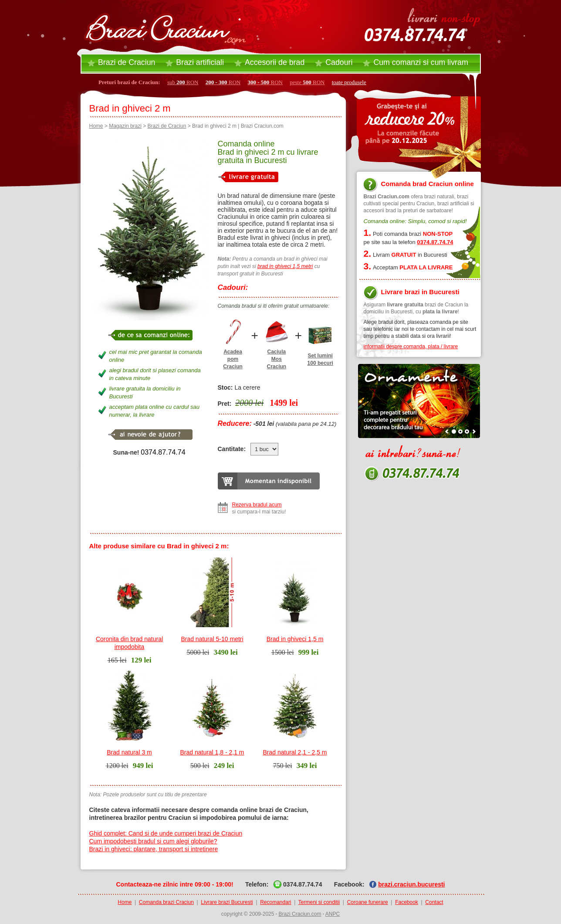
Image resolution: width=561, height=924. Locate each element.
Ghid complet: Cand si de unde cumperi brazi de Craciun (166, 833)
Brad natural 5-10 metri (212, 639)
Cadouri (339, 62)
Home (96, 126)
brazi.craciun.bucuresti (411, 884)
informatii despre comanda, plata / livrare (411, 346)
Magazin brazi (125, 126)
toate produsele (349, 82)
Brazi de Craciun (127, 62)
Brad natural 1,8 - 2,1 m (212, 752)
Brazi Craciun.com (300, 914)
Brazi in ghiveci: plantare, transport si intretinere (154, 849)
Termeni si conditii (319, 902)
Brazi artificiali (200, 62)
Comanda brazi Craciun (166, 902)
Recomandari (275, 902)
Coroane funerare (368, 902)
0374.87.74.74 (163, 452)
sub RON (183, 82)
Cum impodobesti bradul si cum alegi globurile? (153, 841)
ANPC (333, 914)
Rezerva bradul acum (257, 505)
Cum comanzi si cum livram (421, 62)
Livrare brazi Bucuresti (227, 902)
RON (223, 82)
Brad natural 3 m (129, 752)
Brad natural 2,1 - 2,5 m (295, 752)
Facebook (407, 902)
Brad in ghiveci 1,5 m (295, 639)
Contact (434, 902)
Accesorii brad (275, 62)
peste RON (307, 82)
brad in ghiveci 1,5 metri (285, 266)
